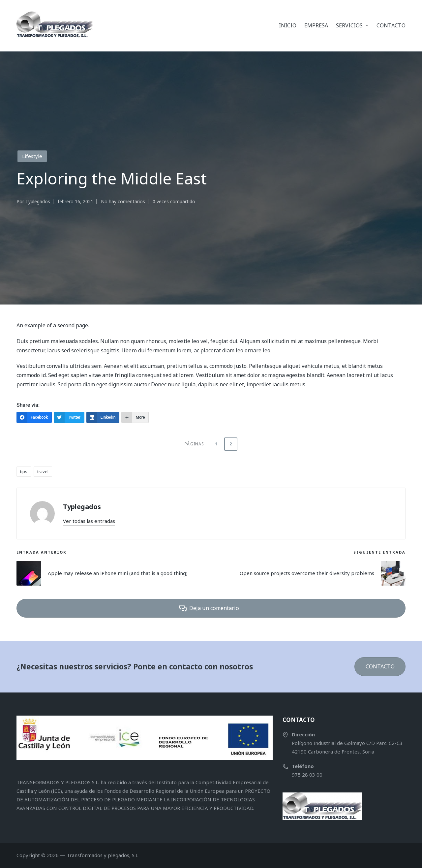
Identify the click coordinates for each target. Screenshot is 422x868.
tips (24, 471)
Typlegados (82, 507)
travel (43, 471)
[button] (89, 521)
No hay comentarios (123, 201)
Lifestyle (32, 156)
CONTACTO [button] (380, 666)
